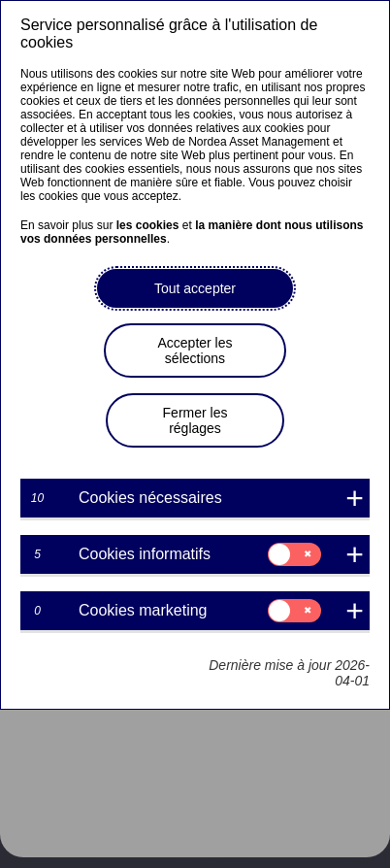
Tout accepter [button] (195, 288)
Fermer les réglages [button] (195, 420)
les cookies (148, 225)
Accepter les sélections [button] (195, 351)
